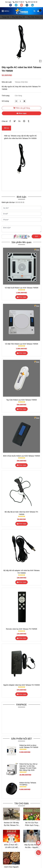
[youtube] (22, 5)
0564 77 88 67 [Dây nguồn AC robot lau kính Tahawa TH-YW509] (19, 2)
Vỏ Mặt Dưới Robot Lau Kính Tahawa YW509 (21, 288)
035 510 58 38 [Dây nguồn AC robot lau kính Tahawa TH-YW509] (31, 2)
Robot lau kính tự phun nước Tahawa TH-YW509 (29, 746)
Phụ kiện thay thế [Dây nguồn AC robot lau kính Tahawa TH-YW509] (18, 17)
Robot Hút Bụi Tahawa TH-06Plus (28, 784)
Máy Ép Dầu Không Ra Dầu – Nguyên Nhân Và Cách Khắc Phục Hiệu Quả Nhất (32, 846)
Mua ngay (21, 113)
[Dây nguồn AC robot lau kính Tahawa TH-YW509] (21, 11)
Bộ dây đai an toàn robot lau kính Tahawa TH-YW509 (21, 513)
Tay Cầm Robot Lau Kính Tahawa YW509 (21, 400)
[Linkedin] (19, 121)
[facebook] (11, 5)
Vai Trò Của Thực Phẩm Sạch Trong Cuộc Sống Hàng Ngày (32, 824)
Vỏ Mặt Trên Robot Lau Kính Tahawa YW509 (22, 344)
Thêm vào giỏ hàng (22, 108)
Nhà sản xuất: (7, 82)
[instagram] (27, 5)
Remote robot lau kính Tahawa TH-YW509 (22, 629)
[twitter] (16, 5)
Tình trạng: (6, 96)
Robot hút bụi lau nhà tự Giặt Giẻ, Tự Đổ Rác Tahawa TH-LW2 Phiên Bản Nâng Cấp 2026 (28, 767)
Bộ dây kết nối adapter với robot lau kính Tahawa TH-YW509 (22, 572)
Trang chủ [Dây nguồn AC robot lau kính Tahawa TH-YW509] (5, 17)
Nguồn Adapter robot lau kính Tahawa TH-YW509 (21, 685)
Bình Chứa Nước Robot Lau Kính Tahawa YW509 (21, 456)
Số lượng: (6, 101)
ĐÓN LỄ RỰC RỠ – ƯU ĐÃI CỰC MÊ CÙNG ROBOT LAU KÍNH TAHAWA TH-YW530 (11, 846)
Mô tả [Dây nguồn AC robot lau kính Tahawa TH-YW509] (6, 128)
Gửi (36, 236)
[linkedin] (32, 5)
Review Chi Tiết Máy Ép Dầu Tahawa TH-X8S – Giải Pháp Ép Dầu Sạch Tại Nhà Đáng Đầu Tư (11, 824)
